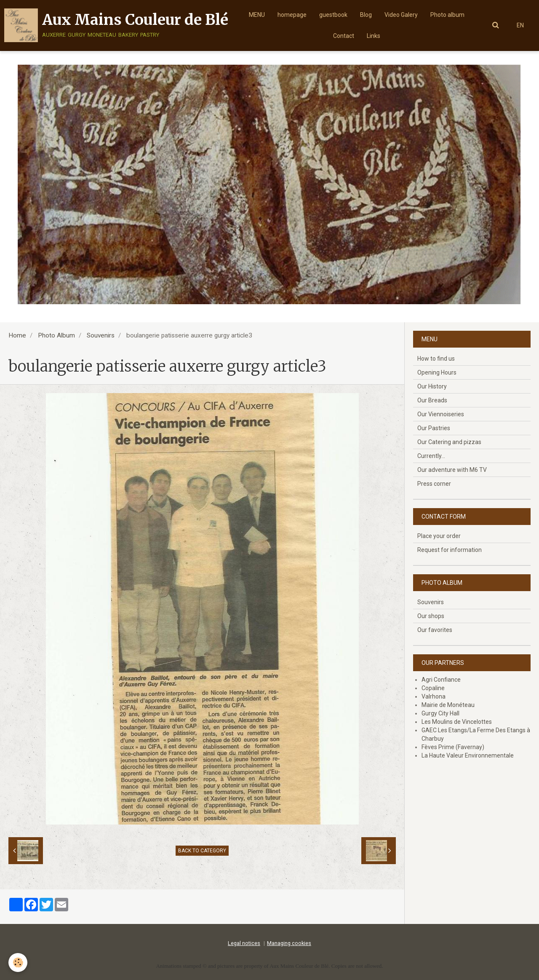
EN (520, 25)
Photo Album (56, 335)
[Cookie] (18, 963)
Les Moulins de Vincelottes (457, 722)
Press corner (434, 484)
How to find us (436, 359)
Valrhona (434, 696)
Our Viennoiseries (441, 414)
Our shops (431, 616)
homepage (292, 15)
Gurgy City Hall (440, 713)
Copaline (433, 688)
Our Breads (432, 400)
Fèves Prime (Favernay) (453, 747)
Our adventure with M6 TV (452, 470)
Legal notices (244, 943)
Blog (366, 15)
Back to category (202, 851)
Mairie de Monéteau (448, 705)
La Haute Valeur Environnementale (468, 755)
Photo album (447, 15)
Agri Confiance (441, 680)
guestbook (333, 15)
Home (17, 335)
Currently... (431, 456)
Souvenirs (101, 335)
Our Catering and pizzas (449, 442)
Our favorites (435, 630)
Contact (344, 36)
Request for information (450, 550)
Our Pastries (434, 428)
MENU (257, 15)
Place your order (439, 536)
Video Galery (401, 15)
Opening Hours (437, 372)
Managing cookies (289, 943)
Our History (432, 386)
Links (374, 36)
